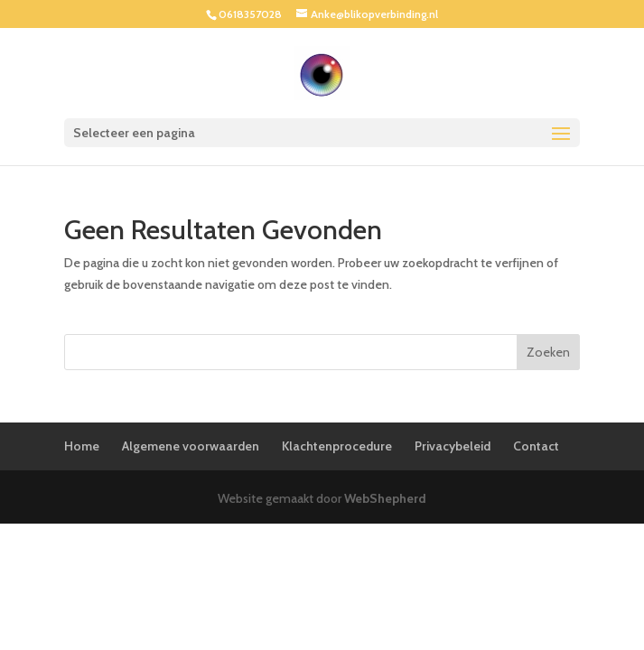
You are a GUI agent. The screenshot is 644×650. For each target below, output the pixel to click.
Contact (536, 446)
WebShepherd (385, 498)
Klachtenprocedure (337, 446)
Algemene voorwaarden (191, 446)
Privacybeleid (453, 446)
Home (82, 446)
